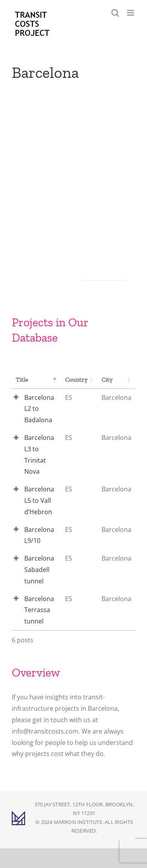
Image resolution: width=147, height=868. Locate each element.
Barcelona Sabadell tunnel (39, 570)
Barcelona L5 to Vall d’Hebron (39, 500)
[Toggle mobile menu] (131, 13)
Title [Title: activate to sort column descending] (22, 380)
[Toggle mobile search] (115, 13)
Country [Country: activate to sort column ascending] (76, 380)
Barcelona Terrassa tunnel (39, 610)
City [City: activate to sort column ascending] (107, 380)
